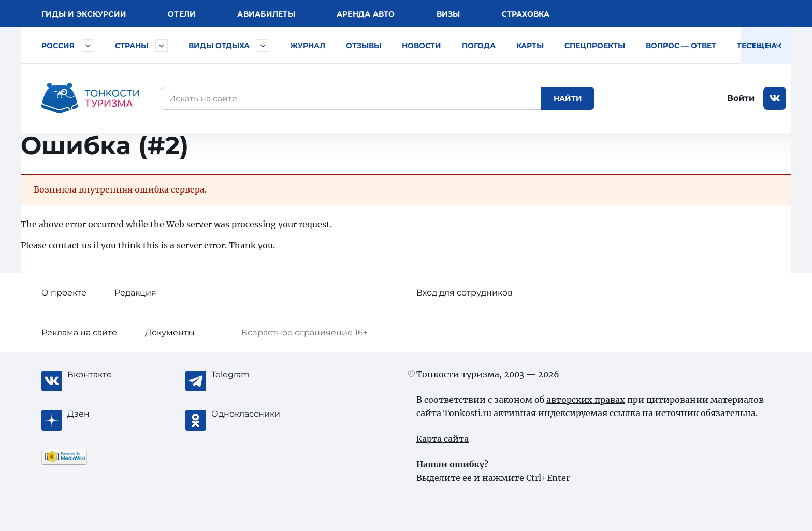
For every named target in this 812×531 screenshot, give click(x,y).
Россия (58, 46)
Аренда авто (366, 14)
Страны (132, 46)
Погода (479, 46)
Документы (170, 333)
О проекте (64, 293)
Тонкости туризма (458, 374)
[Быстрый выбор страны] (162, 46)
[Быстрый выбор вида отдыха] (263, 46)
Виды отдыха (219, 46)
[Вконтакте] (109, 375)
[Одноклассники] (253, 414)
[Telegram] (253, 375)
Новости (422, 46)
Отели (182, 14)
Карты (530, 46)
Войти (741, 98)
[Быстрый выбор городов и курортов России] (88, 46)
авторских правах (586, 400)
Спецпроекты (595, 46)
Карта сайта (443, 439)
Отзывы (364, 46)
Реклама (79, 333)
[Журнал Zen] (109, 414)
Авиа (266, 14)
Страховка (526, 14)
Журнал (308, 46)
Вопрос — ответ (681, 46)
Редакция (135, 293)
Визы (448, 14)
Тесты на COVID (771, 46)
